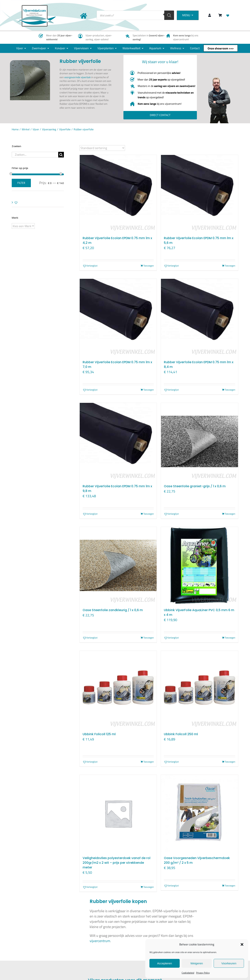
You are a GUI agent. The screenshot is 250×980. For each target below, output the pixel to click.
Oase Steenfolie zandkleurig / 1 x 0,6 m (113, 610)
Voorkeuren (229, 963)
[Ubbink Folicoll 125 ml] (118, 689)
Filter (21, 183)
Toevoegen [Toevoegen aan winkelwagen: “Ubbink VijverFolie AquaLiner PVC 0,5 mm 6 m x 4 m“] (230, 638)
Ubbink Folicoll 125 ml (99, 734)
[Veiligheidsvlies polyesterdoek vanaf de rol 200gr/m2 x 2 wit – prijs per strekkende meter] (118, 813)
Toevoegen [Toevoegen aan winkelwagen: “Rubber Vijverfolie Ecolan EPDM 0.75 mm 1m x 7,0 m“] (149, 390)
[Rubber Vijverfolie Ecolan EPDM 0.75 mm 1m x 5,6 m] (200, 194)
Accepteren (164, 963)
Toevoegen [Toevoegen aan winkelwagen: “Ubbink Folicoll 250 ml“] (230, 762)
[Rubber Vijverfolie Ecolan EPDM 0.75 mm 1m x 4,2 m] (118, 194)
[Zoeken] (169, 15)
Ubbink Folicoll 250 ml (181, 734)
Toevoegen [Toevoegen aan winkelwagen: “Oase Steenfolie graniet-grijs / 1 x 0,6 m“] (230, 514)
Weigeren (197, 963)
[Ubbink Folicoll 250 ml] (200, 689)
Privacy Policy (203, 973)
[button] (242, 944)
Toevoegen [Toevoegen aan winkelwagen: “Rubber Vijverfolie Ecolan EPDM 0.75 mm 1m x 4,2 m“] (149, 266)
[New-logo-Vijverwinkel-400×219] (36, 7)
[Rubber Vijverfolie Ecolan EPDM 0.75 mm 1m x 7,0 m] (118, 317)
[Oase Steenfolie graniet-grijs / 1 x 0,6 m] (200, 441)
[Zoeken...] (35, 155)
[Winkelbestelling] (102, 148)
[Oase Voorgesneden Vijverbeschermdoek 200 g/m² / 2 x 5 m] (200, 813)
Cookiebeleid (188, 973)
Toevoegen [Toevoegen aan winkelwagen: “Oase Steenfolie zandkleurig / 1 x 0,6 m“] (149, 638)
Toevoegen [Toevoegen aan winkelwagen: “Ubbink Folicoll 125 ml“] (149, 762)
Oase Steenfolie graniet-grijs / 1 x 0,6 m (195, 486)
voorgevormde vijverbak (77, 77)
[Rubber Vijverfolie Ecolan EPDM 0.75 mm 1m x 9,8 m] (118, 441)
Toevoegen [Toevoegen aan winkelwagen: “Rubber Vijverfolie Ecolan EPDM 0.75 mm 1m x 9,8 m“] (149, 514)
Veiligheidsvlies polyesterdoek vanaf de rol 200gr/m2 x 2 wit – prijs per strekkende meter (117, 863)
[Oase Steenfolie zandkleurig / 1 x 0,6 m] (118, 566)
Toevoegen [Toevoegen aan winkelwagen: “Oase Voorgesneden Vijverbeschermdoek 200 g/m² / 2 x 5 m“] (230, 886)
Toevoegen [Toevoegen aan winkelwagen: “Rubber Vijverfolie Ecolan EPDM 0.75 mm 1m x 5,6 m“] (230, 266)
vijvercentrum (100, 941)
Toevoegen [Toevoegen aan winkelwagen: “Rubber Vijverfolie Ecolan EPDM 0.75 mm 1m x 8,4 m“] (230, 390)
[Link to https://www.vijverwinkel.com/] (84, 16)
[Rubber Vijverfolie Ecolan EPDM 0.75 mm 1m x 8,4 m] (200, 317)
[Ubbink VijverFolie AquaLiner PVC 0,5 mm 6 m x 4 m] (200, 566)
